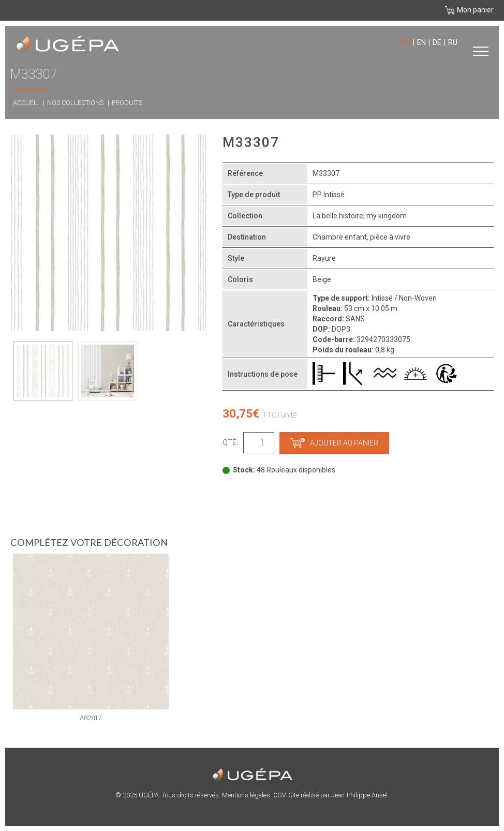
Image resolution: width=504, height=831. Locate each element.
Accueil (26, 103)
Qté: (230, 442)
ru (453, 42)
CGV (279, 795)
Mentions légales (246, 795)
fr (406, 42)
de (437, 42)
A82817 (91, 718)
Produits (127, 103)
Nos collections (75, 103)
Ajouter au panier (334, 443)
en (421, 42)
